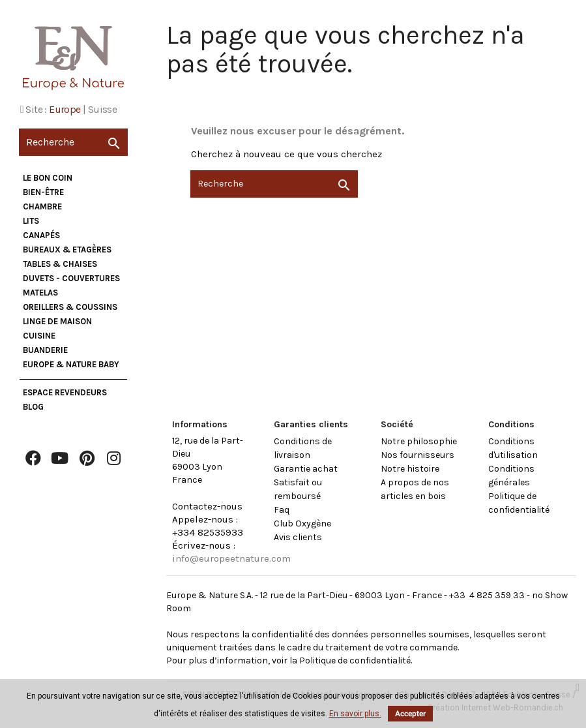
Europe (65, 109)
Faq (282, 510)
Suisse (102, 109)
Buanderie (45, 350)
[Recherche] (73, 142)
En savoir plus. (355, 714)
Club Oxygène (302, 523)
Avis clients (298, 537)
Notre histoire (410, 469)
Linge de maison (57, 321)
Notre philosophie (419, 441)
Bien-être (43, 192)
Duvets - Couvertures (71, 278)
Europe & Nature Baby (71, 364)
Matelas (40, 293)
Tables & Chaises (60, 264)
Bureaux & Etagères (67, 250)
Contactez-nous (207, 506)
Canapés (41, 235)
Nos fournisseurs (418, 455)
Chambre (42, 206)
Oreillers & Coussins (70, 307)
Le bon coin (48, 178)
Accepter (410, 714)
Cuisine (39, 336)
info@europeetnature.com (231, 558)
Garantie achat (306, 469)
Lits (31, 221)
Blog (33, 407)
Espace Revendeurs (65, 392)
